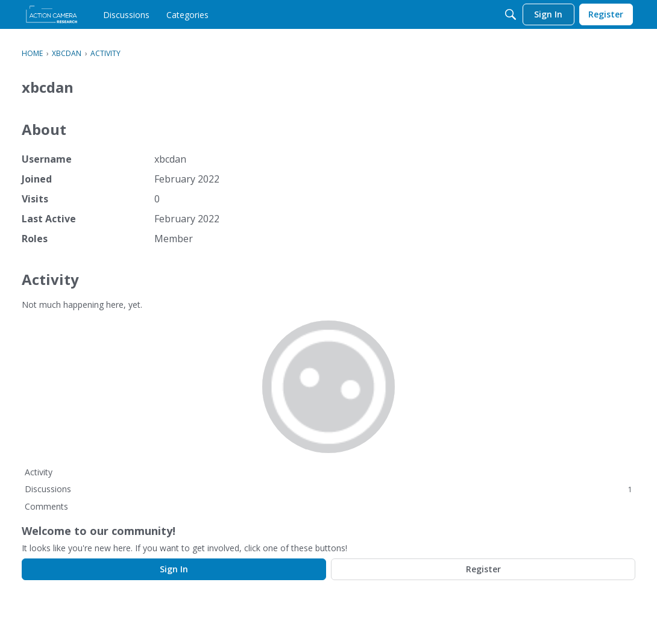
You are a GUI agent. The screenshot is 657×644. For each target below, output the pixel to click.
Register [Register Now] (483, 569)
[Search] (511, 14)
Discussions (328, 489)
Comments (46, 506)
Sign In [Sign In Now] (174, 569)
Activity (39, 472)
